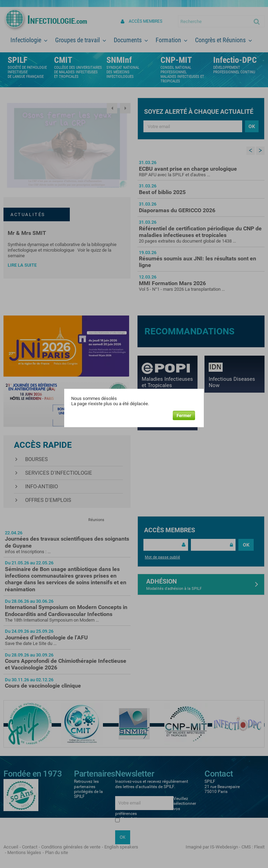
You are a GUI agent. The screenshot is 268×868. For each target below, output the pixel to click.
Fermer (184, 416)
